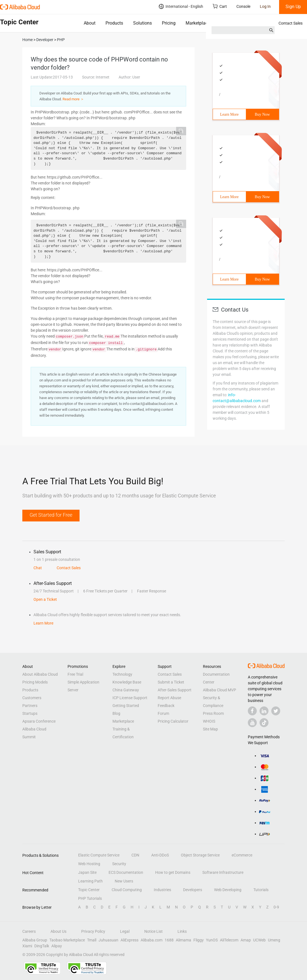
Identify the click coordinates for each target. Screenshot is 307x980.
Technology (122, 674)
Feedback (166, 706)
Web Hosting (89, 864)
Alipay (57, 946)
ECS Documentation (126, 872)
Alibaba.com (152, 940)
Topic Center (89, 890)
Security (119, 864)
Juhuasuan (108, 940)
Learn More (229, 114)
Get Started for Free (51, 515)
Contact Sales (291, 23)
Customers (32, 698)
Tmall (92, 940)
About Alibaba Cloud (40, 674)
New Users (124, 881)
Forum (163, 713)
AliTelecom (229, 940)
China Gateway (126, 690)
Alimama (184, 940)
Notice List (153, 931)
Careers (29, 931)
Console (243, 6)
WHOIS (209, 721)
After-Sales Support (175, 690)
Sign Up (293, 7)
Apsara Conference (39, 721)
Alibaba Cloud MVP (220, 690)
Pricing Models (35, 682)
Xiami (27, 946)
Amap (246, 940)
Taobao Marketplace (67, 940)
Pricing (169, 23)
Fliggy (199, 940)
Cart (220, 6)
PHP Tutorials (90, 898)
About (90, 23)
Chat (38, 568)
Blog (116, 713)
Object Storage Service (200, 855)
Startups (30, 713)
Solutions (142, 23)
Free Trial (75, 674)
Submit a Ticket (171, 682)
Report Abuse (169, 698)
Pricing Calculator (173, 721)
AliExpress (129, 940)
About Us (58, 931)
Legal (125, 931)
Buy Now (262, 114)
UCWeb (259, 940)
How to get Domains (173, 872)
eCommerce (242, 855)
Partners (30, 706)
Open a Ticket (45, 599)
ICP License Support (130, 698)
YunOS (212, 940)
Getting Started (126, 706)
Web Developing (228, 890)
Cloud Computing (127, 890)
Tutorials (261, 890)
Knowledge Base (127, 682)
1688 (169, 940)
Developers (193, 890)
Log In (265, 6)
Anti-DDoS (160, 855)
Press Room (213, 713)
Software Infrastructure (223, 872)
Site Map (210, 729)
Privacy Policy (93, 931)
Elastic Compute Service (99, 855)
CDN (135, 855)
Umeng (274, 940)
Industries (162, 890)
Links (182, 931)
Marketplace (198, 23)
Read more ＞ (73, 99)
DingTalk (42, 946)
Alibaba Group (35, 940)
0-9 (276, 907)
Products (114, 23)
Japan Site (87, 872)
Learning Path (90, 881)
